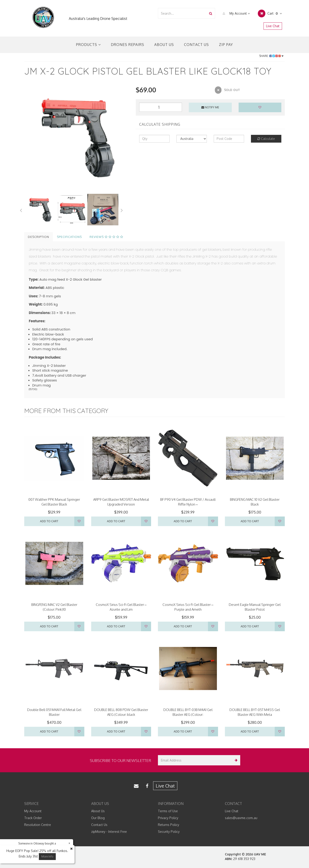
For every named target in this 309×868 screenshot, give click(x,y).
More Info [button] (47, 856)
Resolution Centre (38, 825)
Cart (270, 13)
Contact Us (196, 45)
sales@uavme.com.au (241, 818)
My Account (235, 13)
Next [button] (122, 210)
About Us (164, 45)
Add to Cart (49, 521)
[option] (77, 138)
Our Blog (98, 818)
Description (39, 237)
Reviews (106, 237)
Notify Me (210, 107)
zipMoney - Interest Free (109, 832)
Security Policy (169, 832)
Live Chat (273, 26)
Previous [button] (21, 210)
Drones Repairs (128, 45)
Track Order (33, 818)
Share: (271, 56)
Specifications (69, 237)
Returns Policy (169, 825)
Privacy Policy (168, 818)
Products (88, 45)
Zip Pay (226, 45)
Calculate (266, 139)
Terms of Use (168, 811)
